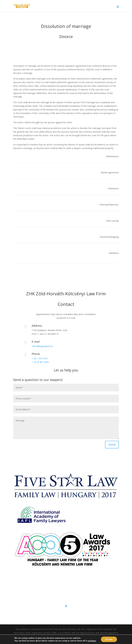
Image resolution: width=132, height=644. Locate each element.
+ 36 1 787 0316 (40, 358)
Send (112, 445)
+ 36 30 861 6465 (40, 362)
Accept (109, 639)
